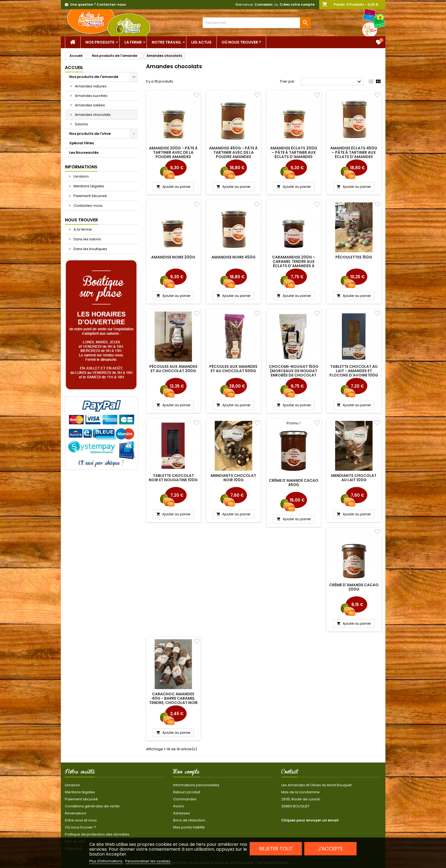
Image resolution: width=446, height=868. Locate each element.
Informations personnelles (196, 785)
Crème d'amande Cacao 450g (294, 483)
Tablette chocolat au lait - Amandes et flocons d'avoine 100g (354, 371)
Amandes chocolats (93, 115)
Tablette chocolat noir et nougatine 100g (173, 478)
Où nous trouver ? (241, 42)
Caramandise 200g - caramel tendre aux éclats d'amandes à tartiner (294, 264)
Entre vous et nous (81, 820)
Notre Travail (166, 42)
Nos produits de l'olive (90, 134)
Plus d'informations (106, 861)
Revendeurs (76, 813)
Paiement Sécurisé (90, 196)
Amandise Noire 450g (234, 257)
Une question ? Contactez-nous (98, 4)
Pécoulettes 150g (354, 257)
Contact (290, 773)
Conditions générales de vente (92, 806)
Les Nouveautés (84, 153)
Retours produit (187, 792)
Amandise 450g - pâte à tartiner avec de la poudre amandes (233, 152)
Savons (81, 124)
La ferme (133, 42)
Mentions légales (80, 792)
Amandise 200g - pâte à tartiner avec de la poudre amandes (173, 152)
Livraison (81, 176)
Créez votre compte (297, 4)
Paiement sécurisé (81, 799)
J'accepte (331, 849)
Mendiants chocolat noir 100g (233, 478)
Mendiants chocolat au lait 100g (354, 478)
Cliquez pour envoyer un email (310, 820)
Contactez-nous (88, 206)
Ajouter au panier (173, 187)
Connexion (264, 4)
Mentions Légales (88, 186)
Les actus (201, 42)
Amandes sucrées (91, 96)
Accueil (74, 68)
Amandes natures (91, 86)
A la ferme (82, 229)
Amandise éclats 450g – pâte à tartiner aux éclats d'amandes (354, 152)
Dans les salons (87, 239)
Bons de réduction (189, 820)
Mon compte (186, 773)
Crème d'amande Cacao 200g (354, 587)
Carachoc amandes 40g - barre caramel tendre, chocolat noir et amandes (173, 700)
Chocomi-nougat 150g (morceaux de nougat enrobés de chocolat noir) (294, 373)
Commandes (185, 799)
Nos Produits (100, 42)
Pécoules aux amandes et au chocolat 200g (173, 369)
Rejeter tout (276, 849)
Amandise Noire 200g (173, 257)
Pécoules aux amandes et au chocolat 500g (233, 369)
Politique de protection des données (97, 834)
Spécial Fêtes (82, 143)
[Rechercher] (257, 23)
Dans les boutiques (90, 249)
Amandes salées (90, 105)
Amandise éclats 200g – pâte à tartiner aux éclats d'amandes (294, 152)
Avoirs (179, 806)
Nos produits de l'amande (94, 77)
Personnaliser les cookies (148, 861)
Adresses (181, 813)
